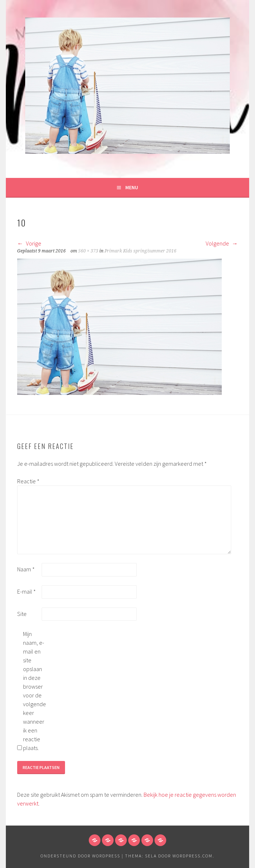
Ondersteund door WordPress (80, 856)
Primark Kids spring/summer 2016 (140, 251)
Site (22, 614)
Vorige (29, 243)
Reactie (28, 481)
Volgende (222, 243)
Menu (132, 187)
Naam (26, 569)
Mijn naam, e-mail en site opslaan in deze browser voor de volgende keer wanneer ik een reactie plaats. (35, 691)
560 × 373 (88, 251)
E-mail (26, 591)
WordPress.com (193, 856)
